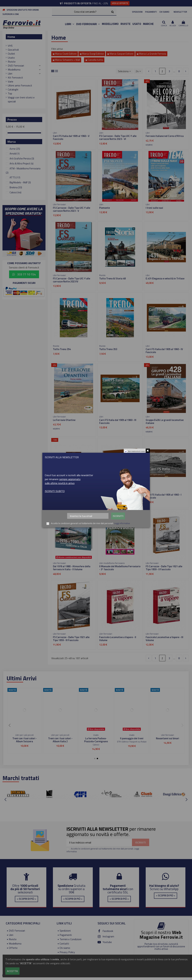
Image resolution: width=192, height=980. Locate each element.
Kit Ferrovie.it (15, 77)
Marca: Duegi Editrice (92, 54)
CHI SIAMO (164, 12)
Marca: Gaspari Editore (120, 54)
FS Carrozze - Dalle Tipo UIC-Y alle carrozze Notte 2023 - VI (118, 137)
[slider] (7, 133)
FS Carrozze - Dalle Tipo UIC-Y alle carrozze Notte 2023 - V (72, 209)
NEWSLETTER (180, 12)
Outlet (11, 54)
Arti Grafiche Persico (22, 159)
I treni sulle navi (154, 208)
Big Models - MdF (20, 182)
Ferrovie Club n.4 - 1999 (168, 738)
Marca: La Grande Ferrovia (151, 54)
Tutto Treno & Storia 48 (112, 278)
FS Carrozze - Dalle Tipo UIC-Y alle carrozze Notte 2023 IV (72, 280)
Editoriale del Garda (96, 745)
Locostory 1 (59, 495)
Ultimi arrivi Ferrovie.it (20, 85)
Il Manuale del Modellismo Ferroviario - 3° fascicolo (120, 568)
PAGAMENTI (151, 12)
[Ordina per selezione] (124, 71)
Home (11, 37)
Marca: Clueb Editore (65, 54)
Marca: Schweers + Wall (66, 60)
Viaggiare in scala (60, 738)
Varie (11, 81)
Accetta (12, 971)
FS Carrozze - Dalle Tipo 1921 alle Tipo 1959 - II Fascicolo (164, 568)
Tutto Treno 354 (62, 349)
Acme (15, 149)
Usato (11, 58)
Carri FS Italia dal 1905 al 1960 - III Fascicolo (118, 421)
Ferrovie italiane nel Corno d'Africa (165, 136)
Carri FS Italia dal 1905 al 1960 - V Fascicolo (71, 137)
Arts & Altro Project (21, 163)
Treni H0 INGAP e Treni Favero (24, 740)
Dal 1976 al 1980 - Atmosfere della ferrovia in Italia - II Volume (72, 568)
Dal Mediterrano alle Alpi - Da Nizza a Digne (96, 740)
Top (10, 93)
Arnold (15, 154)
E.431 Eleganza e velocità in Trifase (165, 278)
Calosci (15, 192)
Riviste (12, 62)
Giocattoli (13, 50)
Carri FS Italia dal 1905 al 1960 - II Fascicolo (117, 496)
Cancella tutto (94, 60)
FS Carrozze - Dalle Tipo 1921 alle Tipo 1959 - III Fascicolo (71, 639)
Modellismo (14, 70)
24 (138, 71)
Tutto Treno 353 (108, 349)
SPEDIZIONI (137, 12)
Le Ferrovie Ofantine (64, 420)
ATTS (15, 177)
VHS (10, 46)
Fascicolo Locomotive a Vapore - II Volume (118, 639)
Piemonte (105, 208)
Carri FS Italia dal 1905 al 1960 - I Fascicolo (164, 496)
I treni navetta (132, 738)
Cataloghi (13, 89)
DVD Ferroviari (16, 66)
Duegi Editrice (167, 742)
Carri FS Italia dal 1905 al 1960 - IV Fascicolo (164, 351)
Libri (10, 73)
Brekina (16, 187)
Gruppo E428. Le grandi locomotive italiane (165, 421)
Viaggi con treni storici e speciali (21, 99)
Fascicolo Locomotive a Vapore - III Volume (164, 639)
